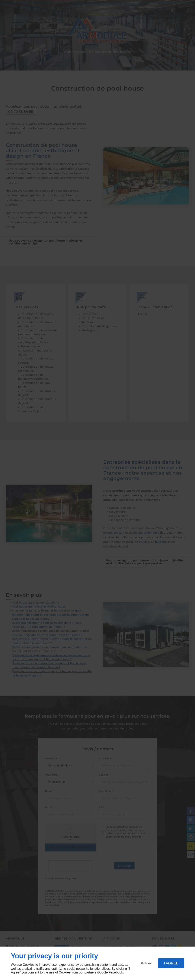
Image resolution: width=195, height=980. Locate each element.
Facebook (116, 972)
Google (103, 972)
